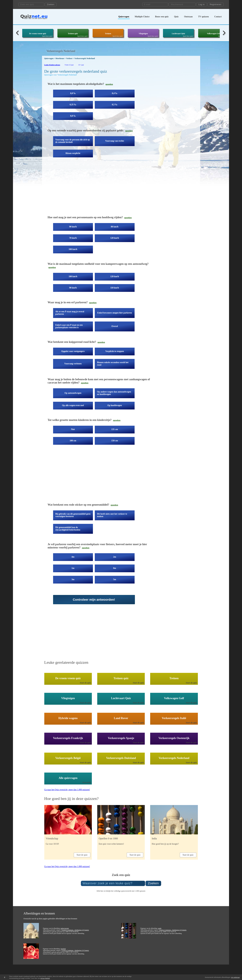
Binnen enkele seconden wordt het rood (113, 364)
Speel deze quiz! (47, 36)
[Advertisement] (100, 189)
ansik (160, 928)
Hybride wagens (68, 718)
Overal (115, 326)
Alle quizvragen (68, 778)
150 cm (115, 441)
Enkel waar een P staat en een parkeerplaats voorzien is (69, 326)
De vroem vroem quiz (38, 34)
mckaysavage (65, 928)
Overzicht (87, 782)
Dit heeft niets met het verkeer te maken (112, 515)
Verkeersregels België (68, 758)
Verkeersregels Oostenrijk (174, 738)
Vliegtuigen (143, 34)
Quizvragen (124, 17)
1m (73, 568)
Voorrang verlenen (73, 364)
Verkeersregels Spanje (121, 738)
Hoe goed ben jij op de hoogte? (165, 844)
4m (73, 557)
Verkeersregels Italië (174, 718)
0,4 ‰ (115, 93)
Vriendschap (52, 838)
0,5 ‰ (115, 105)
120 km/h (115, 238)
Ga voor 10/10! (52, 844)
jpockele (63, 949)
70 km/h (73, 238)
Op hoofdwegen (115, 405)
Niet (73, 429)
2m (115, 557)
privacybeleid (45, 978)
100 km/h (73, 249)
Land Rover (121, 718)
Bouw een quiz (162, 17)
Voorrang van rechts (115, 141)
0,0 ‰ (73, 93)
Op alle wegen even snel (73, 405)
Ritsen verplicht (73, 153)
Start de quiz (85, 683)
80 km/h (115, 227)
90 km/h (73, 227)
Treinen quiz (73, 34)
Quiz (176, 17)
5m (115, 579)
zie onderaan (235, 977)
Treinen (108, 34)
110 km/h (115, 288)
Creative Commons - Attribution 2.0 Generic (75, 930)
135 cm (115, 429)
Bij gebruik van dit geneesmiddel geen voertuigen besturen (73, 515)
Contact (218, 17)
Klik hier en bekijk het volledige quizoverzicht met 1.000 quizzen (121, 891)
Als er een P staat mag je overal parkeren (70, 313)
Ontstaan (188, 17)
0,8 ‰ (73, 116)
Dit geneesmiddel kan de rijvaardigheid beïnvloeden (68, 529)
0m (115, 568)
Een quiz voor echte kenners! (111, 844)
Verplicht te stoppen (115, 351)
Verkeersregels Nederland (174, 758)
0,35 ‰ (73, 105)
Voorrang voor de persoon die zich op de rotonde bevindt (73, 141)
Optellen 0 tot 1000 (108, 838)
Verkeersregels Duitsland (121, 758)
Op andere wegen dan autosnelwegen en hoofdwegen (114, 393)
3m (73, 579)
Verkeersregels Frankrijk (68, 738)
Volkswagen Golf (214, 34)
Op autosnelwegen (73, 393)
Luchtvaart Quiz (178, 34)
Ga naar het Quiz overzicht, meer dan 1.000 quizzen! (67, 790)
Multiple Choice (142, 17)
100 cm (73, 441)
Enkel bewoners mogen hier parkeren (115, 313)
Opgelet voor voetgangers (73, 351)
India (154, 838)
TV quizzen (203, 17)
